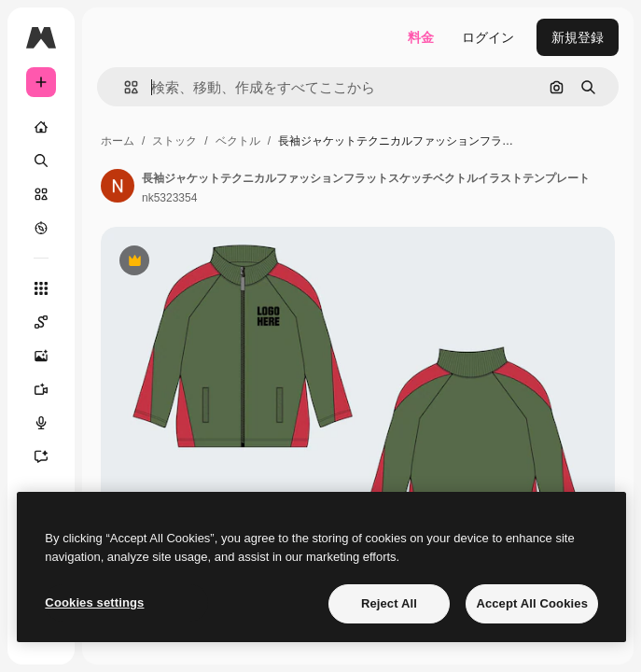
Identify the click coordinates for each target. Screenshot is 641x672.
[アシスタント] (50, 456)
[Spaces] (50, 322)
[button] (124, 87)
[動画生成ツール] (50, 389)
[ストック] (41, 194)
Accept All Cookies (532, 603)
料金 (421, 37)
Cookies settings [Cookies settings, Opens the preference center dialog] (94, 602)
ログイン (488, 37)
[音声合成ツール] (50, 423)
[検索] (41, 161)
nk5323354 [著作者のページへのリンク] (169, 198)
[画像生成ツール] (50, 356)
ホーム (118, 141)
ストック (174, 141)
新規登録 (578, 37)
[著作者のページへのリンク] (118, 186)
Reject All (389, 603)
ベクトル (238, 141)
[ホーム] (41, 127)
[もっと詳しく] (41, 228)
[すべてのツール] (41, 288)
